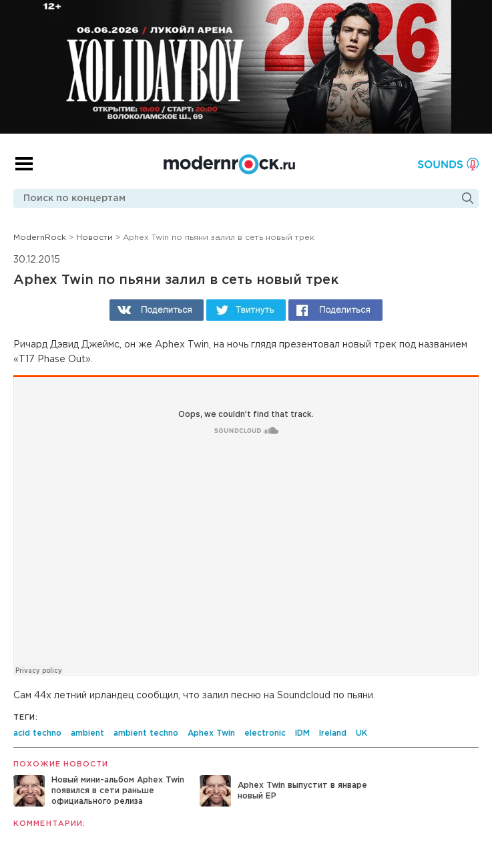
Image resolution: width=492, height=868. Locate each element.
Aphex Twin (211, 733)
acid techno (37, 733)
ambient (87, 733)
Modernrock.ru (229, 164)
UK (361, 733)
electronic (265, 733)
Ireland (333, 733)
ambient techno (146, 733)
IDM (302, 733)
